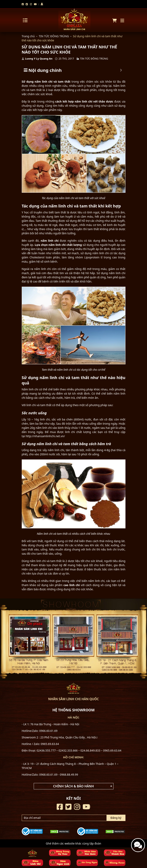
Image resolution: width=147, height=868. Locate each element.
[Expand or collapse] (121, 70)
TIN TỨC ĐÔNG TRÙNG (54, 36)
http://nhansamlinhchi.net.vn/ (45, 436)
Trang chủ (28, 36)
